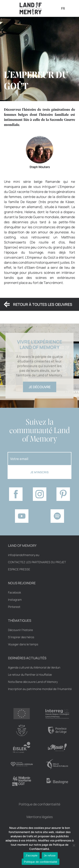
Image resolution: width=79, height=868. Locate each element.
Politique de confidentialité (39, 804)
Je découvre (40, 387)
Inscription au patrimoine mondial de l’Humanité (40, 689)
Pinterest (14, 607)
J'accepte (31, 855)
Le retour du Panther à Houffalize (30, 675)
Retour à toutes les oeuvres (43, 304)
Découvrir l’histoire (20, 630)
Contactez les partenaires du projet (37, 562)
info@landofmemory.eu (24, 555)
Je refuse (50, 855)
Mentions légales (40, 817)
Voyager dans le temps (23, 644)
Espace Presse (19, 569)
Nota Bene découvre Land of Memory (33, 682)
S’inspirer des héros (21, 637)
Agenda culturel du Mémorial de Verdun (34, 667)
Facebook (15, 592)
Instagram (15, 600)
